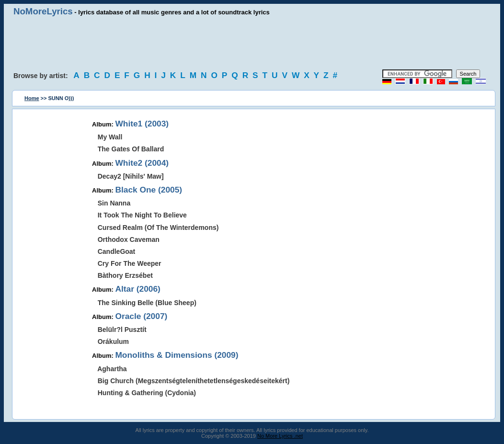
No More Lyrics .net (280, 436)
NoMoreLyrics (43, 11)
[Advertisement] (252, 43)
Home (32, 98)
